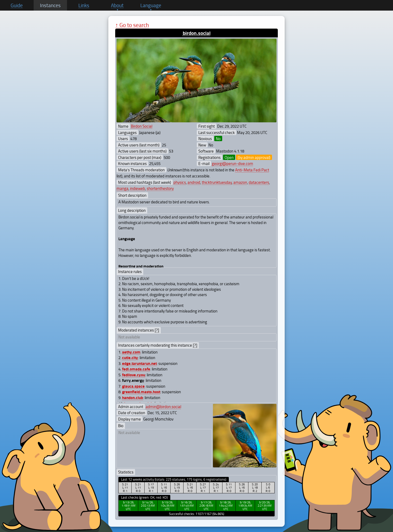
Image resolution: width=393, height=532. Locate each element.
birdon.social (197, 33)
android (194, 182)
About (117, 5)
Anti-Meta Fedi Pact (252, 170)
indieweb (138, 188)
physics (180, 182)
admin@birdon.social (163, 406)
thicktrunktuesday (217, 182)
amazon (240, 182)
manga (122, 188)
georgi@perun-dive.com (233, 163)
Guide (17, 5)
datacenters (259, 182)
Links (84, 5)
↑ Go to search (132, 25)
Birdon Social (142, 126)
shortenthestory (160, 188)
